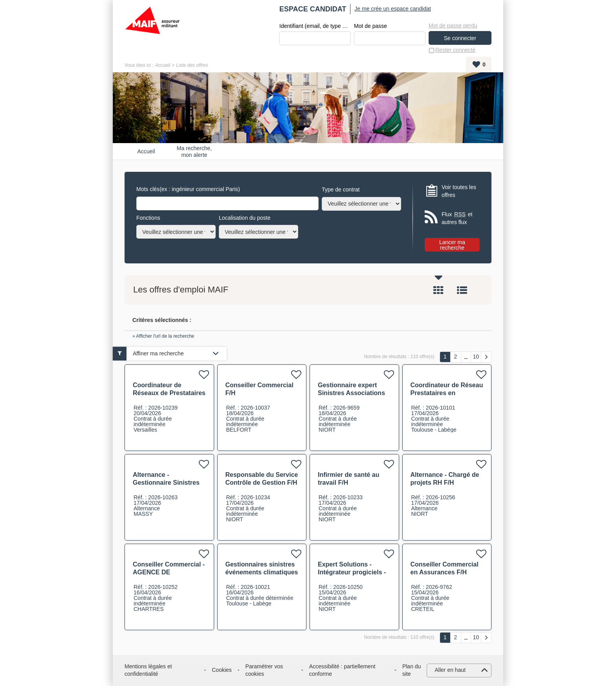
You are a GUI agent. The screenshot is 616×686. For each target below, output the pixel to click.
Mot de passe (370, 26)
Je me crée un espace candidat (393, 9)
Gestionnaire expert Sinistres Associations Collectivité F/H (351, 393)
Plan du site (412, 670)
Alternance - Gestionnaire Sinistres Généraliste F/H (166, 483)
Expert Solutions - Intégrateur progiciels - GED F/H (352, 572)
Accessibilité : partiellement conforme (342, 670)
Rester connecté (455, 50)
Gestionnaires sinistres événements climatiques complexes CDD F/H (262, 572)
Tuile (438, 291)
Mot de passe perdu (453, 26)
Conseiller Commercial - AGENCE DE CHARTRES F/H (169, 572)
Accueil (162, 65)
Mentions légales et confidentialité (148, 670)
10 (476, 357)
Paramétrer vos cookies (264, 670)
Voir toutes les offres (459, 191)
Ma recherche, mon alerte (194, 151)
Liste (462, 291)
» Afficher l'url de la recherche (163, 336)
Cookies (222, 670)
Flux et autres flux (457, 218)
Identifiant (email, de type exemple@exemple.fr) (315, 26)
